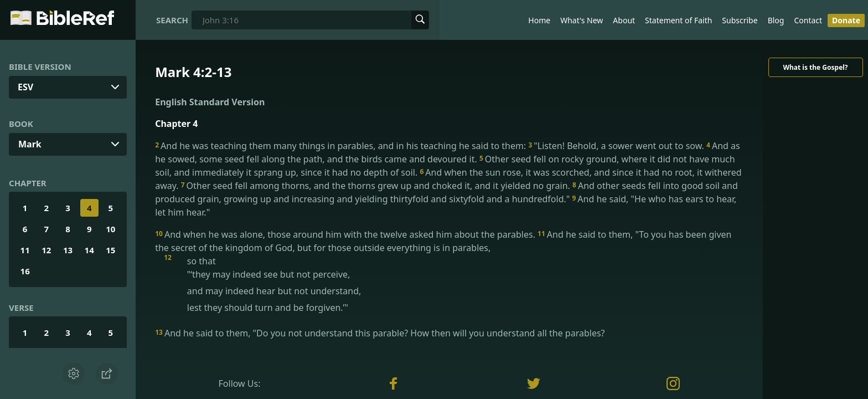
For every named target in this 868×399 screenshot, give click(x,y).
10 (110, 229)
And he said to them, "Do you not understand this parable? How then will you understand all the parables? (380, 333)
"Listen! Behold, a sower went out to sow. (617, 146)
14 (89, 250)
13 (68, 250)
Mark (30, 144)
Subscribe (740, 20)
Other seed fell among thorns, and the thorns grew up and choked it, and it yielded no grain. (377, 186)
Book (21, 124)
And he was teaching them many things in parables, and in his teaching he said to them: (342, 146)
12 (46, 250)
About (624, 20)
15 (110, 250)
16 (25, 271)
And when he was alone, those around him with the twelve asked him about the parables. (346, 234)
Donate (846, 20)
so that (458, 284)
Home (539, 20)
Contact (808, 20)
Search (172, 20)
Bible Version (40, 66)
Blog (776, 20)
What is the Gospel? (815, 67)
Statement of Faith (678, 20)
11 (25, 250)
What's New (582, 20)
